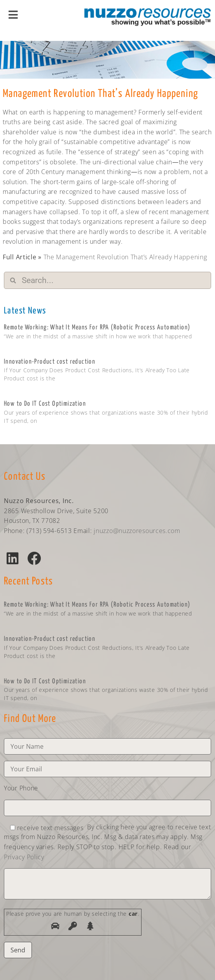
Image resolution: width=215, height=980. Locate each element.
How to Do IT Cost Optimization (45, 404)
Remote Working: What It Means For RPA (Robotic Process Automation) (97, 328)
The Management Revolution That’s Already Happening (125, 257)
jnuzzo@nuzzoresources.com (137, 531)
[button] (13, 558)
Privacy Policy (24, 857)
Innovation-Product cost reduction (50, 362)
